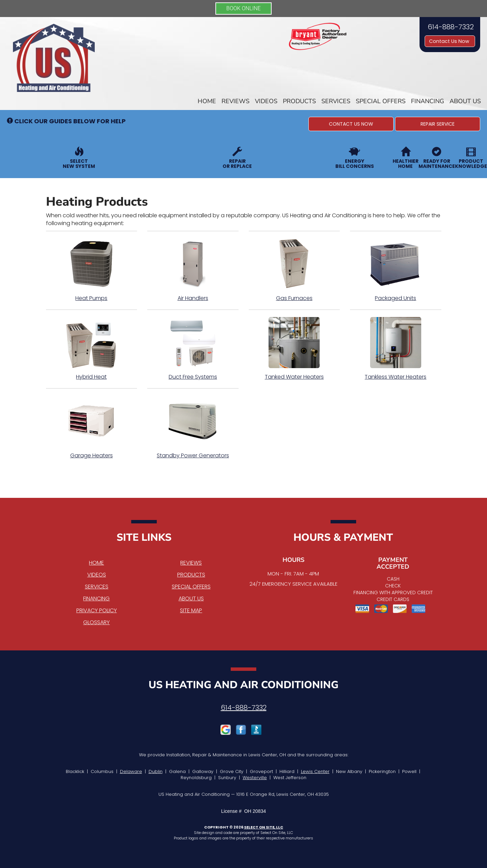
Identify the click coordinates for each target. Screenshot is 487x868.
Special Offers (381, 101)
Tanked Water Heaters (294, 349)
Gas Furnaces (294, 270)
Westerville (255, 778)
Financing (428, 101)
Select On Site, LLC (264, 827)
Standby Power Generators (193, 427)
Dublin (156, 771)
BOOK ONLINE (243, 8)
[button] (351, 124)
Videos (266, 101)
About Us (465, 101)
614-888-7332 (244, 708)
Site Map (191, 610)
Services (336, 101)
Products (299, 101)
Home (207, 101)
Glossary (96, 622)
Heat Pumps (92, 270)
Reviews (235, 101)
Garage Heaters (92, 427)
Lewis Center (315, 771)
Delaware (131, 771)
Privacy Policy (97, 610)
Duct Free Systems (193, 349)
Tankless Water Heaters (396, 349)
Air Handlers (193, 270)
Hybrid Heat (92, 349)
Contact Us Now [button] (450, 41)
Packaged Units (396, 270)
